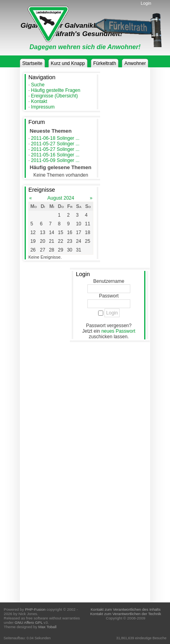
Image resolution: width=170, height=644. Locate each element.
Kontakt (39, 101)
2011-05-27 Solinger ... (55, 144)
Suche (38, 85)
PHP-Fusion (35, 609)
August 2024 (61, 198)
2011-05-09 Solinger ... (55, 160)
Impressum (43, 107)
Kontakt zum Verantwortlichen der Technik (126, 614)
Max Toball (48, 627)
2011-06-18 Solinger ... (55, 138)
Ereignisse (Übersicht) (54, 96)
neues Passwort (118, 331)
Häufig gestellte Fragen (56, 90)
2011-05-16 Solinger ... (55, 155)
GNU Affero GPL (29, 622)
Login (146, 3)
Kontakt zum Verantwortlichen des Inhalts (126, 609)
